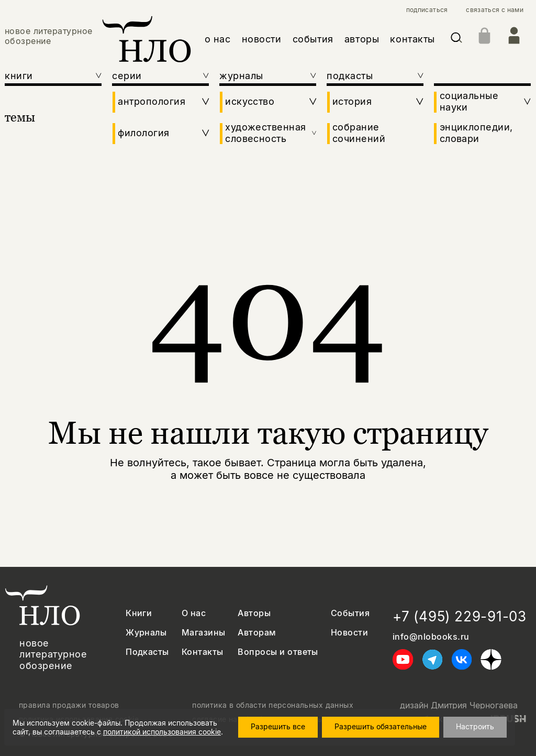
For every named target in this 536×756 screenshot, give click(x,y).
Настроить (475, 726)
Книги (139, 613)
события (313, 39)
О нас (194, 613)
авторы (362, 39)
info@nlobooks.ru (431, 637)
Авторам (257, 633)
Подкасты (147, 652)
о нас (218, 39)
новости (262, 39)
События (350, 613)
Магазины (204, 633)
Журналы (146, 633)
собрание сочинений (359, 133)
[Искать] (456, 40)
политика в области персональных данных (273, 705)
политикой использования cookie (162, 732)
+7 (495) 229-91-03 (460, 616)
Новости (349, 633)
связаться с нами (495, 10)
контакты (412, 39)
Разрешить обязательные (381, 726)
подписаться (427, 10)
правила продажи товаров (69, 705)
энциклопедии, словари (476, 133)
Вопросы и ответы (278, 652)
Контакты (203, 652)
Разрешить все (278, 726)
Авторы (254, 613)
